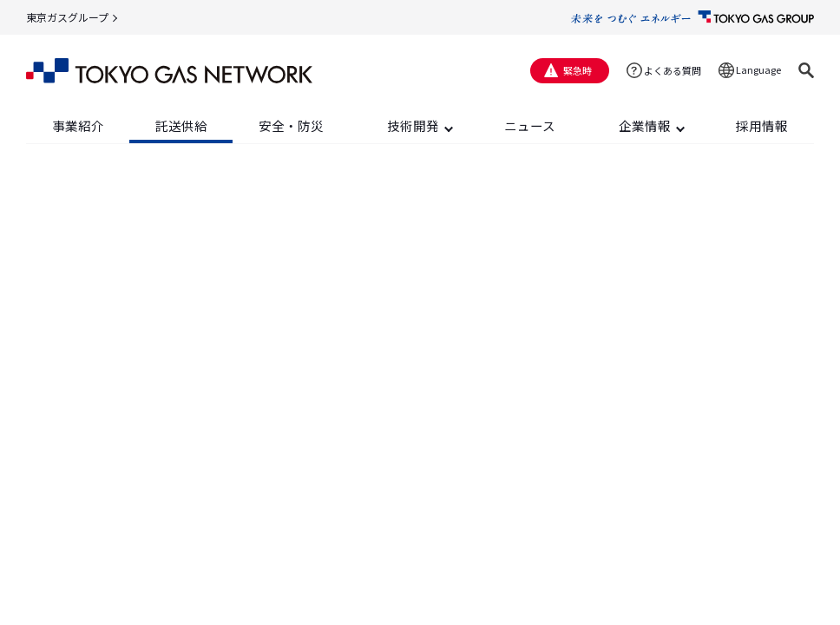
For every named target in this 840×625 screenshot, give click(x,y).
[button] (806, 70)
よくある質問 (673, 70)
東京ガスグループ (67, 17)
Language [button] (758, 69)
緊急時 (577, 70)
